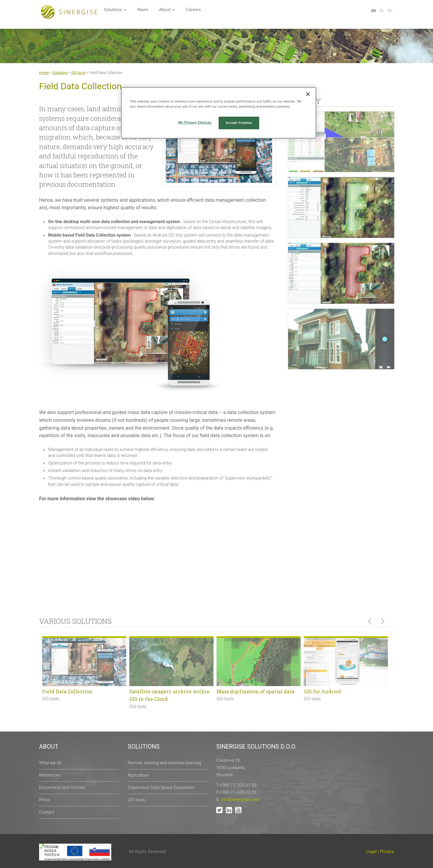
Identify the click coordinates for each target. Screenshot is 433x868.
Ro (390, 11)
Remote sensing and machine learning (164, 763)
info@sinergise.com (240, 800)
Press (45, 800)
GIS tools (78, 73)
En (373, 11)
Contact (47, 812)
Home (44, 73)
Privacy (387, 852)
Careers (270, 11)
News (216, 11)
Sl (382, 11)
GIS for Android (322, 691)
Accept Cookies (239, 123)
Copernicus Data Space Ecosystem (161, 788)
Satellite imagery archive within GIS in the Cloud (169, 695)
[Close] (308, 94)
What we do (50, 763)
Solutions (185, 11)
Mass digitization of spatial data (255, 691)
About (240, 11)
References (50, 775)
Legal (372, 852)
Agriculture (138, 775)
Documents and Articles (62, 788)
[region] (219, 113)
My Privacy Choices (195, 122)
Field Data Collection (67, 691)
